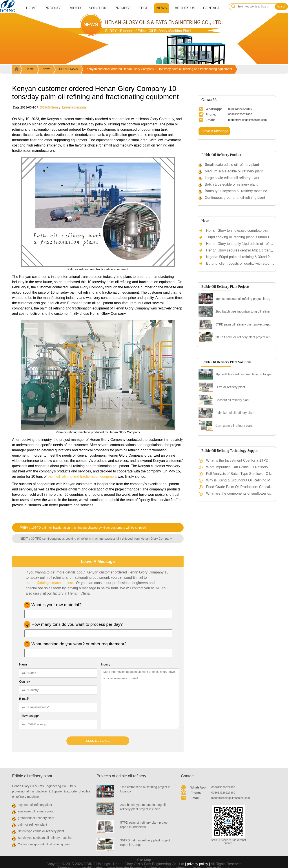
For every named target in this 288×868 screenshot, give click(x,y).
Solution (98, 8)
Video (75, 8)
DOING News (68, 69)
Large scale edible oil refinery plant (232, 178)
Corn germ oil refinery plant (234, 426)
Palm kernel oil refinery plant (235, 413)
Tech (144, 8)
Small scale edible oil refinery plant (232, 165)
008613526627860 (223, 787)
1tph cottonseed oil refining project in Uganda (246, 299)
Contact (211, 8)
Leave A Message (214, 131)
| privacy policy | (197, 864)
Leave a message (74, 107)
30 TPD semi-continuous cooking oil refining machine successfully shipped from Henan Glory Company (101, 539)
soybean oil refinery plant (35, 805)
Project (123, 8)
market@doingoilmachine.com (49, 583)
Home (31, 8)
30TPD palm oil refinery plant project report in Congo (251, 337)
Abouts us (185, 8)
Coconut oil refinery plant (232, 400)
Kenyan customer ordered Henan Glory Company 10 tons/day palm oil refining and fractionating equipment (159, 69)
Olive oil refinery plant (230, 387)
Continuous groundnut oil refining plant (235, 198)
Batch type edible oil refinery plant (231, 184)
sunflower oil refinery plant (36, 811)
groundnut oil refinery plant (36, 818)
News (162, 8)
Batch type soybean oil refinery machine (236, 191)
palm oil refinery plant (32, 825)
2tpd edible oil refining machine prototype (243, 374)
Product (53, 8)
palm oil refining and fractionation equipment (82, 476)
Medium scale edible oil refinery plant (234, 171)
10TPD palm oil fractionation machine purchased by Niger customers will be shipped (89, 528)
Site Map (144, 860)
